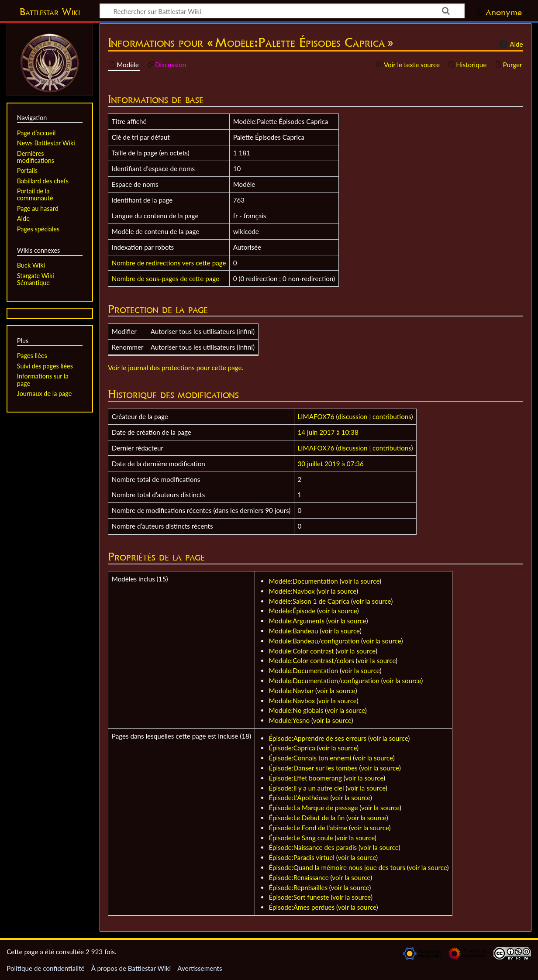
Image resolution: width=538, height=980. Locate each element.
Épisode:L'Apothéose (298, 798)
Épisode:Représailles (298, 887)
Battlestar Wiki (50, 12)
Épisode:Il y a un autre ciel (306, 788)
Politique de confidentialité (45, 968)
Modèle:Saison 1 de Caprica (309, 601)
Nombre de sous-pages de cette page (166, 279)
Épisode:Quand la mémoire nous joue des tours (337, 867)
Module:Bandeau (293, 631)
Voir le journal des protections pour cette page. (176, 368)
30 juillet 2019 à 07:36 (331, 464)
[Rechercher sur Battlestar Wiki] (282, 11)
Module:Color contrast (301, 651)
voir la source (360, 581)
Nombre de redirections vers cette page (169, 263)
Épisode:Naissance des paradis (313, 847)
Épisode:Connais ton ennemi (310, 758)
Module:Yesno (289, 720)
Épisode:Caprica (292, 748)
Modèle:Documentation (303, 581)
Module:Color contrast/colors (311, 660)
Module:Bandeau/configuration (314, 641)
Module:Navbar (291, 691)
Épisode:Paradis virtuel (301, 857)
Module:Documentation (303, 671)
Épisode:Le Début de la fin (307, 818)
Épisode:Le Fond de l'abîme (308, 828)
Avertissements (200, 968)
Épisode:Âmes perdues (302, 907)
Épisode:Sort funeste (299, 897)
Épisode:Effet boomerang (305, 778)
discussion (352, 416)
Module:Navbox (292, 701)
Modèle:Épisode (292, 611)
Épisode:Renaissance (298, 877)
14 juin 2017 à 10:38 (328, 432)
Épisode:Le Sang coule (301, 838)
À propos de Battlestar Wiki (131, 968)
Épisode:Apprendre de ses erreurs (317, 738)
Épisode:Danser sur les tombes (313, 768)
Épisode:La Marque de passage (313, 808)
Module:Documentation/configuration (324, 681)
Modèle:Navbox (291, 591)
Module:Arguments (297, 621)
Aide (510, 44)
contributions (392, 416)
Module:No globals (296, 710)
